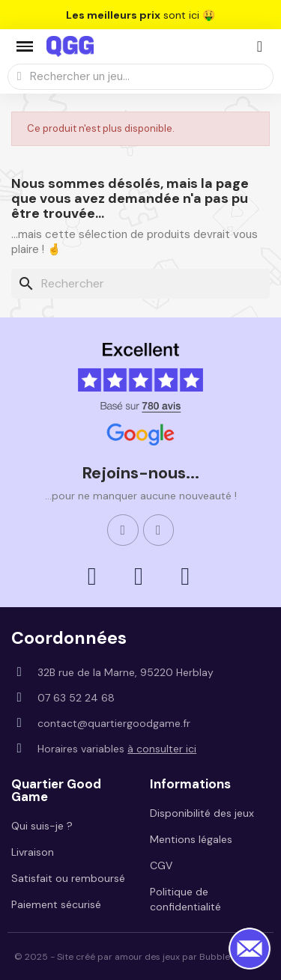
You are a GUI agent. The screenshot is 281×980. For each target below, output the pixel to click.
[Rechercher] (140, 284)
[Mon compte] (260, 46)
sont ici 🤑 (140, 15)
